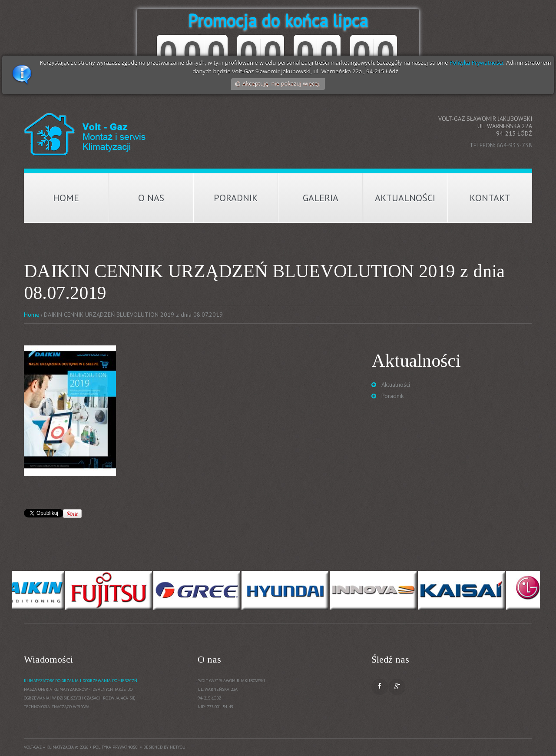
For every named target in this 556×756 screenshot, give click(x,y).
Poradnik (236, 198)
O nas (151, 198)
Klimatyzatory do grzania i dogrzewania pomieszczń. (81, 681)
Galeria (321, 198)
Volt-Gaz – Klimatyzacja (49, 747)
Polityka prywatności (116, 747)
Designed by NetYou (164, 747)
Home (66, 198)
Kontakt (490, 198)
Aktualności (405, 198)
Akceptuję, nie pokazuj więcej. (281, 83)
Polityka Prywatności (477, 63)
